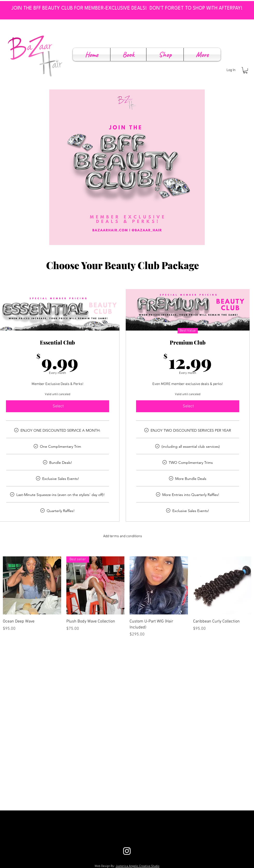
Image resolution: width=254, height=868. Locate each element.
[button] (245, 70)
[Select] (58, 406)
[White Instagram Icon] (127, 851)
